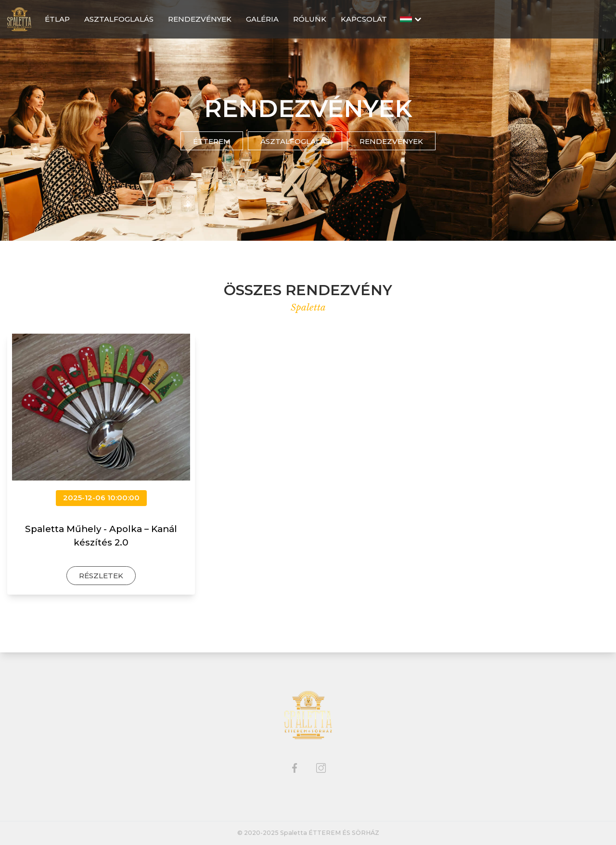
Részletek (101, 576)
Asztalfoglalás (295, 141)
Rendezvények (391, 141)
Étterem (212, 141)
